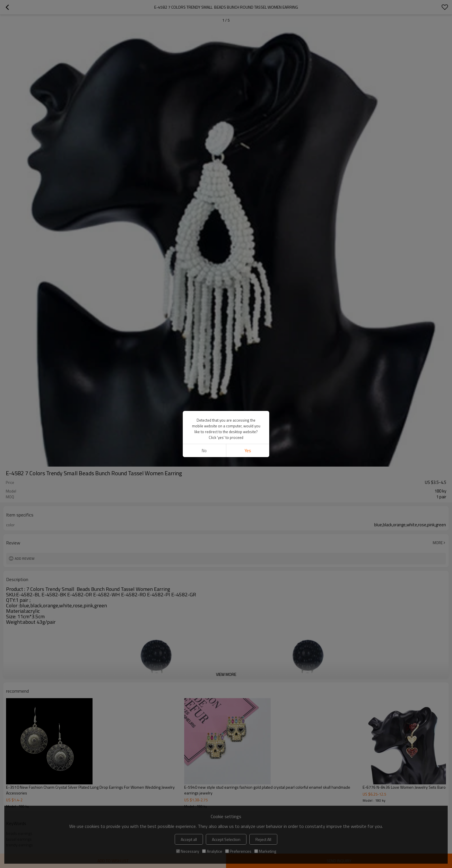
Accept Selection (226, 839)
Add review (25, 558)
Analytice (212, 851)
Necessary (188, 851)
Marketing (265, 851)
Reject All (263, 839)
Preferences (238, 851)
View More (226, 674)
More (438, 543)
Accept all (189, 839)
